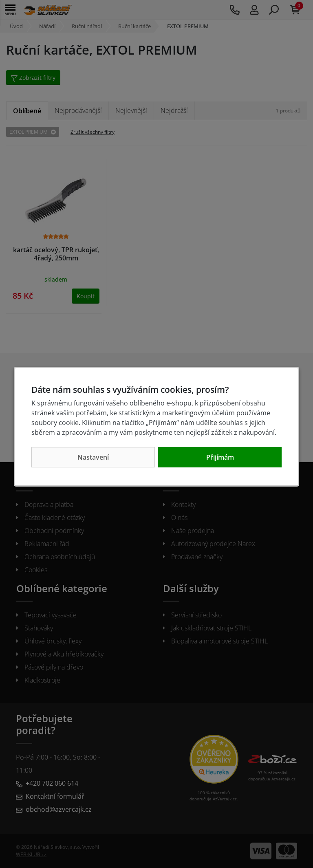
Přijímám (220, 457)
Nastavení (93, 457)
